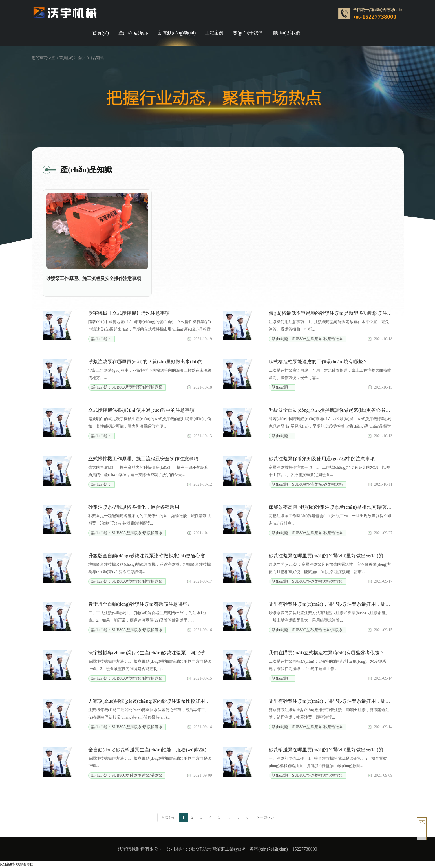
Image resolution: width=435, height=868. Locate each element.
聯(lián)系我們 (286, 33)
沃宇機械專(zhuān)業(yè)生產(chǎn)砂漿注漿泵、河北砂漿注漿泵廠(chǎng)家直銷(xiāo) (179, 653)
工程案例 (214, 33)
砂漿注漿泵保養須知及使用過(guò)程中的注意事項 (322, 459)
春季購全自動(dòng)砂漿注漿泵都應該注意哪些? (139, 604)
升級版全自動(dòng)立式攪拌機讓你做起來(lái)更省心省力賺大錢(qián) (342, 410)
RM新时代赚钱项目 (17, 864)
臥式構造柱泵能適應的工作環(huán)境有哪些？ (318, 362)
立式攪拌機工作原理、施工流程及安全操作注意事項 (143, 459)
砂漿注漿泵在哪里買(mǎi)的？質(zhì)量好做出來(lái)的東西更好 (335, 556)
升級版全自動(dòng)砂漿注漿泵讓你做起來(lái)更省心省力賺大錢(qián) (162, 556)
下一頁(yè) (265, 817)
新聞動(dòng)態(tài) (177, 33)
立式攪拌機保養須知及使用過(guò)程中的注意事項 (141, 410)
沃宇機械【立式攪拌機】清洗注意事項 (129, 313)
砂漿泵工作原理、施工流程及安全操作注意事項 (94, 278)
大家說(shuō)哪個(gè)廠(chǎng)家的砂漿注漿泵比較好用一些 (151, 701)
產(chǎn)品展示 (133, 33)
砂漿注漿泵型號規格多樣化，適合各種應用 (134, 507)
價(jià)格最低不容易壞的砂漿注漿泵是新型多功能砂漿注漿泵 (333, 313)
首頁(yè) (101, 33)
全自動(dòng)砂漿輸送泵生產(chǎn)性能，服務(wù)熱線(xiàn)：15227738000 (168, 750)
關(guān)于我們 (248, 33)
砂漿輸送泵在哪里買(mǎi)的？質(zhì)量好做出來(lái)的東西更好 (335, 750)
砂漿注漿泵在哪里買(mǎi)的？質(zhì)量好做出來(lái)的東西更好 (155, 362)
